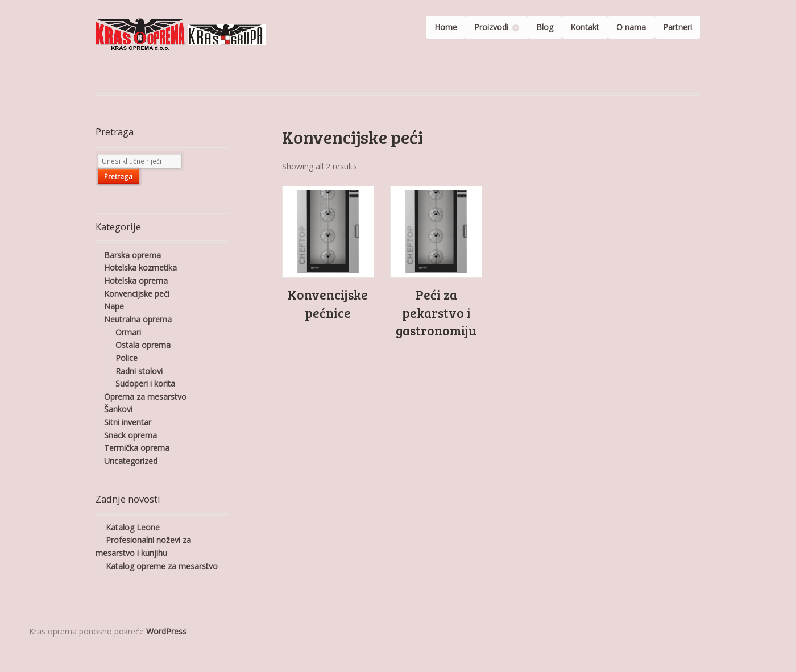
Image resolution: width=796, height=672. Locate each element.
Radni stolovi (139, 371)
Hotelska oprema (136, 281)
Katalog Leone (133, 527)
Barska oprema (132, 255)
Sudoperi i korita (145, 383)
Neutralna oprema (138, 319)
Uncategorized (131, 461)
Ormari (128, 332)
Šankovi (118, 409)
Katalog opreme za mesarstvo (162, 566)
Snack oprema (130, 435)
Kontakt (585, 27)
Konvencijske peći (137, 294)
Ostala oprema (143, 345)
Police (127, 358)
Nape (114, 306)
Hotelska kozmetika (140, 267)
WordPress (166, 631)
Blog (545, 27)
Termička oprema (137, 448)
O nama (631, 27)
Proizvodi (491, 27)
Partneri (677, 27)
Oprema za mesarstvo (145, 397)
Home (446, 27)
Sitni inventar (128, 422)
